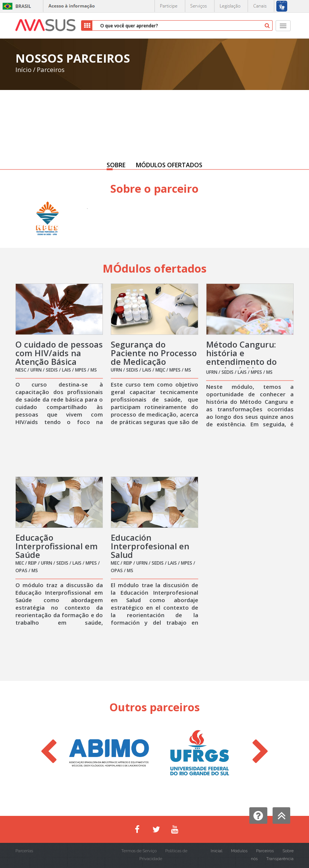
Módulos (239, 851)
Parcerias (24, 851)
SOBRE (116, 165)
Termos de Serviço (139, 851)
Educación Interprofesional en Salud (150, 546)
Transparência (280, 859)
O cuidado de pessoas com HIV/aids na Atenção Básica (59, 353)
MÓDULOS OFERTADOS (169, 165)
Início (23, 70)
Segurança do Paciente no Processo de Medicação (154, 353)
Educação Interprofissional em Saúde (57, 546)
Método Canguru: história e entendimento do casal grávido (241, 357)
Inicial (216, 851)
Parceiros (51, 70)
